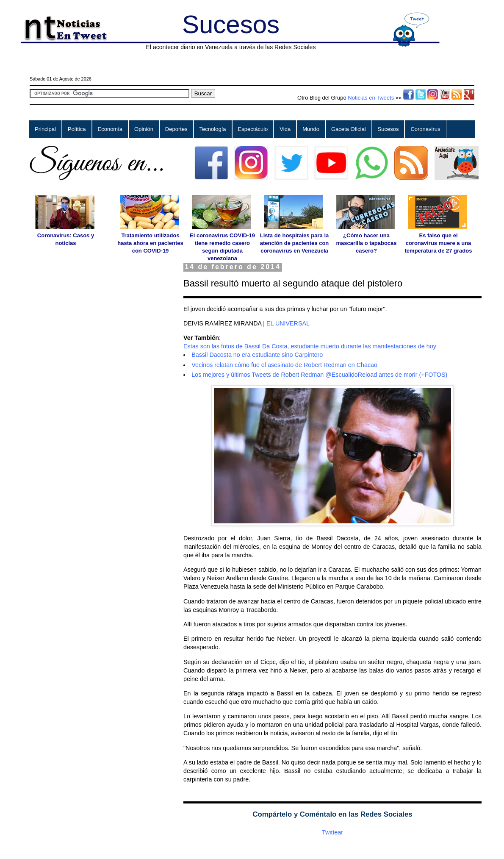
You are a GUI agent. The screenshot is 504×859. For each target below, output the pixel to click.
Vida (285, 129)
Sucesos (231, 24)
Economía (110, 129)
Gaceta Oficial (349, 129)
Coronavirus (425, 129)
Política (77, 129)
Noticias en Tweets (371, 98)
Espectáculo (253, 129)
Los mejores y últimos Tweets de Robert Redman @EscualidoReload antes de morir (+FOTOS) (319, 375)
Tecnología (213, 129)
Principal (45, 129)
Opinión (144, 129)
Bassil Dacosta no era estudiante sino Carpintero (257, 355)
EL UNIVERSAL (288, 323)
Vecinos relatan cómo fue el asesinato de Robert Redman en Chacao (284, 365)
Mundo (311, 129)
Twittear (332, 832)
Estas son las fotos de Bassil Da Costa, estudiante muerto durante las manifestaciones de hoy (310, 346)
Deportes (176, 129)
